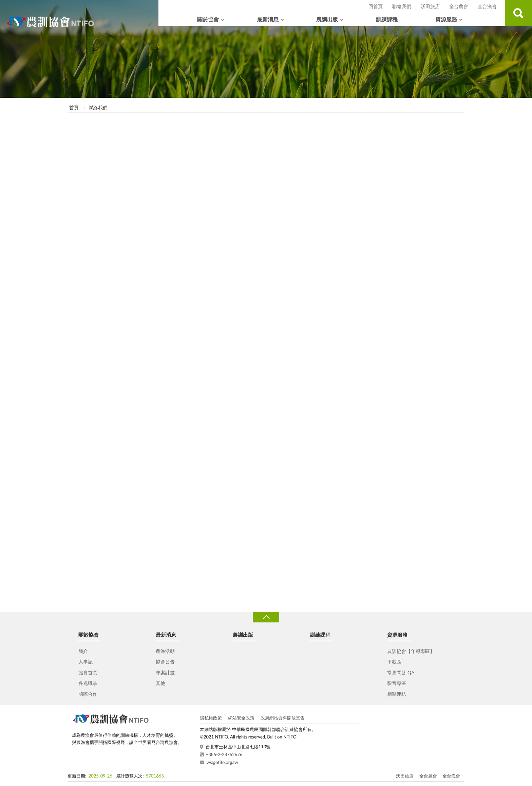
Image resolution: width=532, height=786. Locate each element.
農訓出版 (327, 19)
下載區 (394, 662)
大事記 (85, 662)
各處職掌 (88, 683)
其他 (160, 683)
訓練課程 (387, 19)
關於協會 (208, 19)
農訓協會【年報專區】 (411, 651)
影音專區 (397, 683)
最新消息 (268, 19)
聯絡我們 (402, 6)
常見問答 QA (401, 672)
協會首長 (88, 672)
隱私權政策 (211, 718)
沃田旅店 (430, 6)
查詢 (518, 13)
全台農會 (459, 6)
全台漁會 (487, 6)
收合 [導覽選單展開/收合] (266, 617)
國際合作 (88, 694)
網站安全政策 (241, 718)
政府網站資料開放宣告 (283, 718)
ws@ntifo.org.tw (222, 762)
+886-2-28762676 (224, 754)
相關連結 (397, 694)
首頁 (74, 107)
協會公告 (165, 662)
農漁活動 (165, 651)
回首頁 (376, 6)
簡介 (83, 651)
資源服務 (446, 19)
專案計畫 (165, 672)
